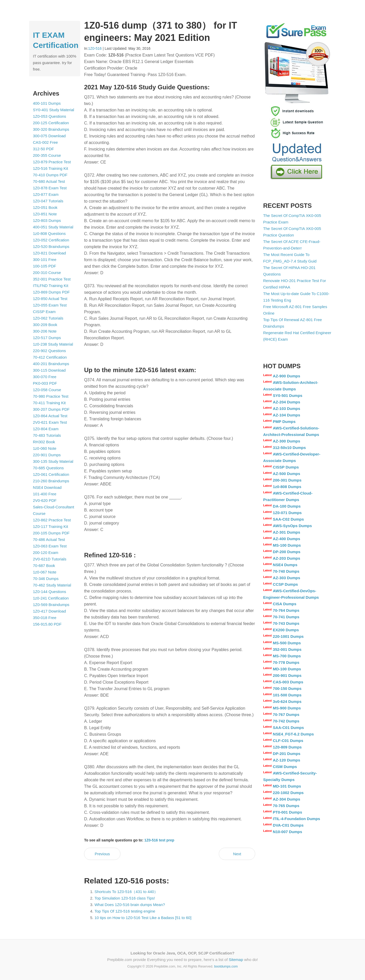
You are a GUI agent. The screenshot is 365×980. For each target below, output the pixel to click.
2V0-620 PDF (45, 500)
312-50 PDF (44, 149)
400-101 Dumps (47, 103)
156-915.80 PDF (47, 624)
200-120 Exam (46, 553)
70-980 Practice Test (51, 396)
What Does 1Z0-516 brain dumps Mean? (130, 905)
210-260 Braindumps (51, 481)
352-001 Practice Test (52, 279)
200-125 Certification (51, 123)
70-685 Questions (48, 468)
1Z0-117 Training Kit (51, 526)
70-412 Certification (50, 357)
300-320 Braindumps (51, 129)
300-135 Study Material (53, 461)
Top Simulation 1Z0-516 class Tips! (125, 898)
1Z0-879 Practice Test (52, 162)
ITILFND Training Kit (51, 286)
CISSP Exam (44, 312)
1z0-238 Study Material (53, 344)
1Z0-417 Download (50, 611)
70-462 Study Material (52, 585)
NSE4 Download (47, 487)
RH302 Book (44, 442)
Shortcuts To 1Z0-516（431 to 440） (126, 892)
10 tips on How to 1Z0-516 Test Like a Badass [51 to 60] (143, 918)
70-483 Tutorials (47, 435)
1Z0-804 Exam (46, 429)
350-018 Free (45, 618)
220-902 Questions (50, 351)
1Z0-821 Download (50, 253)
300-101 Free (45, 260)
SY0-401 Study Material (54, 110)
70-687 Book (44, 566)
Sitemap (236, 960)
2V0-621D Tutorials (50, 559)
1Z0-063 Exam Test (50, 546)
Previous (102, 854)
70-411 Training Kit (49, 403)
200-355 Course (47, 155)
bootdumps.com (226, 966)
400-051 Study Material (53, 227)
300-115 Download (49, 370)
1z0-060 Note (45, 448)
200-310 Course (47, 273)
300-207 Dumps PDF (51, 409)
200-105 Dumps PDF (51, 533)
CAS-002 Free (46, 142)
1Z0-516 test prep (159, 840)
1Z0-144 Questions (50, 592)
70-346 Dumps (46, 579)
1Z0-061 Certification (51, 474)
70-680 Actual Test (49, 181)
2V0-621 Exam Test (50, 422)
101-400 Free (45, 494)
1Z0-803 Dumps (47, 220)
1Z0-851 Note (45, 214)
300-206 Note (45, 331)
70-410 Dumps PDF (50, 175)
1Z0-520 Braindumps (51, 246)
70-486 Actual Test (49, 539)
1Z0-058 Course (47, 390)
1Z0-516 (95, 48)
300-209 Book (45, 325)
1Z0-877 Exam (46, 194)
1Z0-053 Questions (50, 116)
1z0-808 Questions (49, 233)
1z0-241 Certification (51, 598)
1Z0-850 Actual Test (50, 299)
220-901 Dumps (47, 455)
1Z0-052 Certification (51, 240)
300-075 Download (49, 136)
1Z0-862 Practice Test (52, 520)
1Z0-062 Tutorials (48, 318)
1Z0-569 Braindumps (51, 605)
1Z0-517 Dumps (47, 338)
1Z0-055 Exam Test (50, 305)
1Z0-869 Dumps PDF (52, 292)
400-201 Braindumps (51, 364)
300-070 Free (45, 377)
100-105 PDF (45, 266)
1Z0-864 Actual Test (50, 416)
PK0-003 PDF (45, 383)
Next (237, 854)
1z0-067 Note (45, 572)
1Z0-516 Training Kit (51, 168)
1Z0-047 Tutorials (48, 201)
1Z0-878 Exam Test (50, 188)
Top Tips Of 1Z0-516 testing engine (125, 911)
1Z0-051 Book (45, 207)
